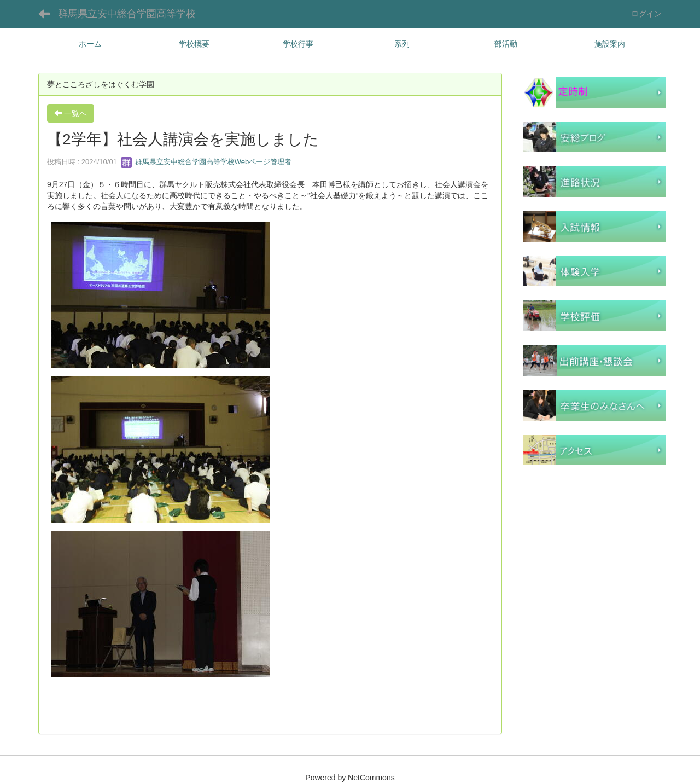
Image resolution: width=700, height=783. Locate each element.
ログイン (646, 14)
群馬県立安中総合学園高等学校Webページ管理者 (206, 162)
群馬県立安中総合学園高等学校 (127, 14)
